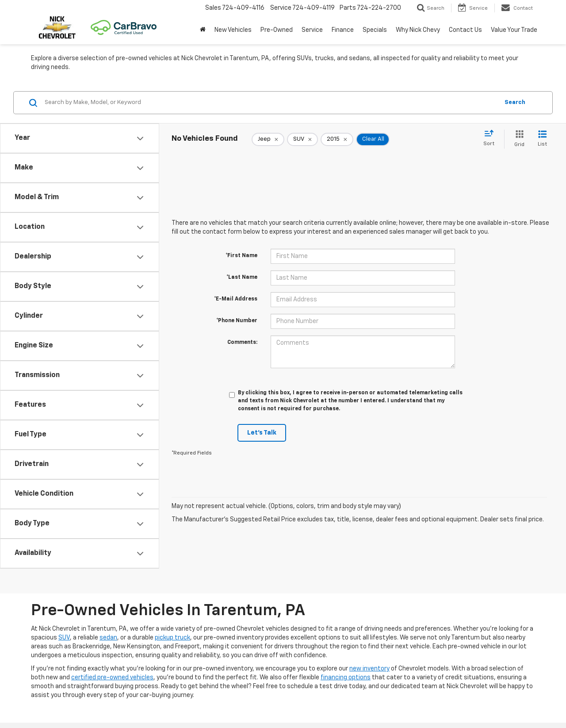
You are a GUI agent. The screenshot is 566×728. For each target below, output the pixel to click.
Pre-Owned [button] (277, 30)
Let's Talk (262, 433)
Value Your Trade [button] (514, 30)
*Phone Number (237, 321)
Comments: (242, 343)
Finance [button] (343, 30)
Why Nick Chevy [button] (418, 30)
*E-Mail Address (236, 299)
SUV (64, 638)
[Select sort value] (491, 139)
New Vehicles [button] (233, 30)
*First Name (241, 256)
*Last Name (242, 277)
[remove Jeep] (268, 139)
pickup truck (172, 638)
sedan (108, 638)
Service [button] (312, 30)
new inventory (369, 669)
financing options (346, 678)
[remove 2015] (337, 139)
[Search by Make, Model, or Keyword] (270, 103)
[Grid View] (518, 139)
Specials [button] (375, 30)
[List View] (542, 139)
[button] (203, 30)
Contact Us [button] (465, 30)
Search (515, 102)
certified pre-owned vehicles (112, 678)
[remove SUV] (302, 139)
